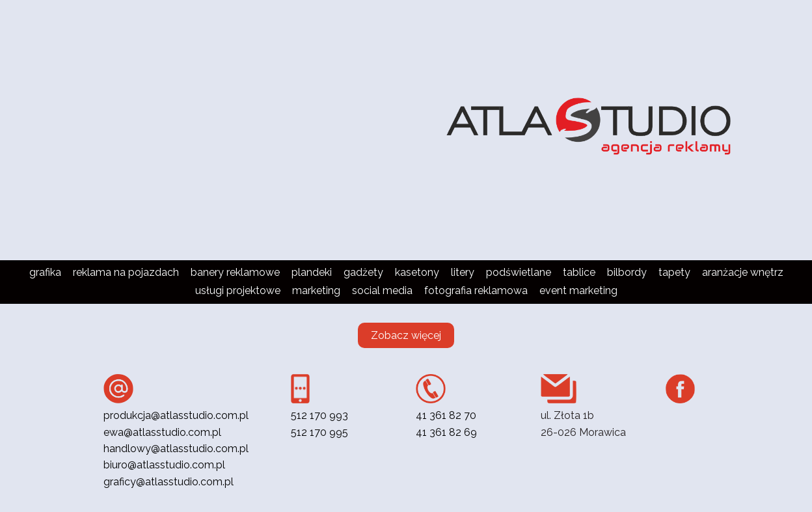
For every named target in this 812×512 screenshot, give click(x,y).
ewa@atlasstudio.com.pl (162, 432)
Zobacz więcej (406, 335)
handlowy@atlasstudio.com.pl (176, 449)
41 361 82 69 (446, 432)
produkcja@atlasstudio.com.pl (176, 415)
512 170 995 (319, 432)
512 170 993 (319, 415)
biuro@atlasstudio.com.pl (164, 465)
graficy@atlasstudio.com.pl (169, 482)
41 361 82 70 (446, 415)
